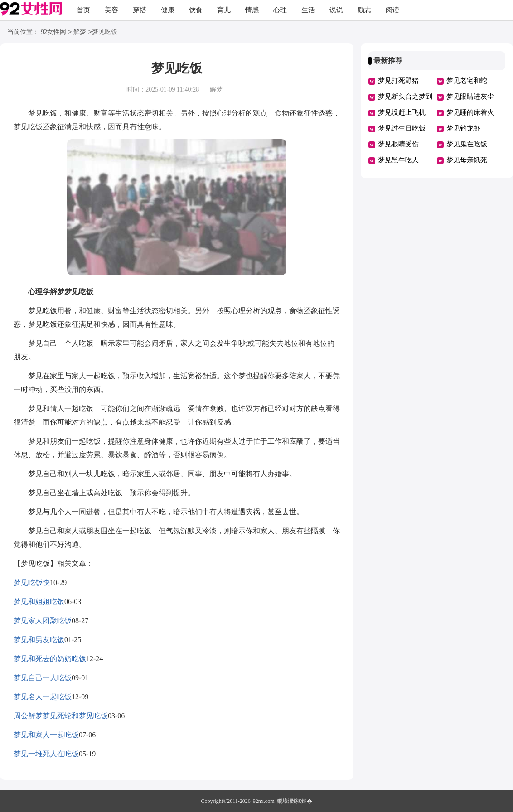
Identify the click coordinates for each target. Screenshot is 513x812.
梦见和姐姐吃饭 (39, 602)
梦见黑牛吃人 (398, 160)
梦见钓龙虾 (463, 128)
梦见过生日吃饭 (402, 128)
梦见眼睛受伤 (398, 144)
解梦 (80, 32)
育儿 (224, 10)
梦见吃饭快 (32, 582)
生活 (308, 10)
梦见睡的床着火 (470, 112)
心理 (280, 10)
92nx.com (264, 801)
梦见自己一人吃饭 (43, 678)
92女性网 (53, 32)
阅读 (392, 10)
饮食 (196, 10)
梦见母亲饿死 (467, 160)
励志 (364, 10)
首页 (83, 10)
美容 (111, 10)
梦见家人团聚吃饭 (43, 621)
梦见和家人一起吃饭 (46, 735)
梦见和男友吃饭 (39, 640)
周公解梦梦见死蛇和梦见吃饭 (61, 716)
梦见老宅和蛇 (467, 81)
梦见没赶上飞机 (402, 112)
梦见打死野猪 (398, 81)
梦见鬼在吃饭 (467, 144)
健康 (168, 10)
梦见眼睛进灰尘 (470, 97)
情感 (252, 10)
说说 (336, 10)
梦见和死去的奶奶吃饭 (50, 659)
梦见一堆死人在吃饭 (46, 754)
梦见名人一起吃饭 (43, 697)
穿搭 (140, 10)
